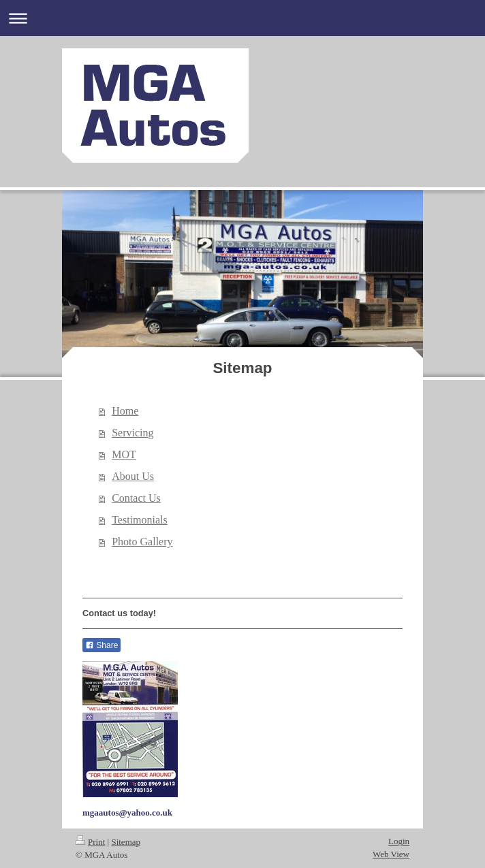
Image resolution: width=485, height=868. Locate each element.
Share (101, 645)
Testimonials (140, 520)
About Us (133, 476)
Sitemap (126, 842)
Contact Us (136, 498)
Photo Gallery (142, 542)
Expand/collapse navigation (242, 18)
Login (399, 841)
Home (125, 411)
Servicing (132, 433)
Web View (391, 854)
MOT (124, 454)
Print (90, 842)
